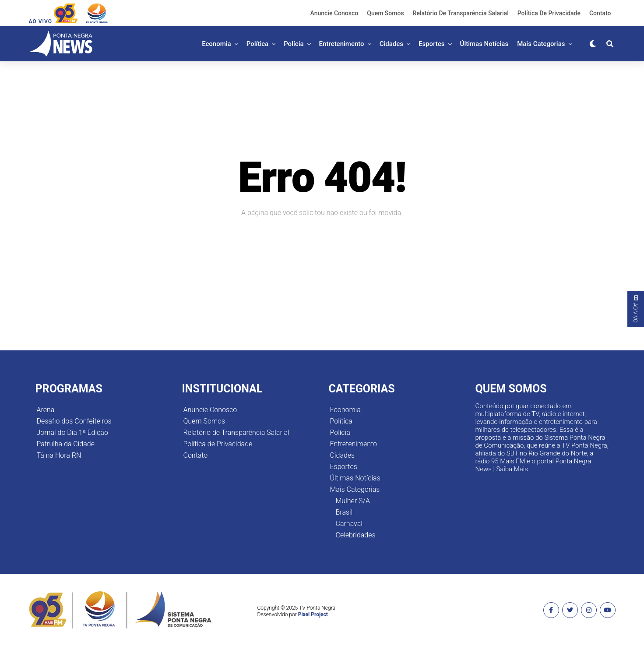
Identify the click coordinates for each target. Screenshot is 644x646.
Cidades (391, 44)
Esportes (432, 44)
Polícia (294, 44)
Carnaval (349, 524)
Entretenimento (342, 44)
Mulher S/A (353, 501)
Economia (216, 44)
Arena (46, 410)
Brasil (344, 512)
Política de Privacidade (549, 13)
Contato (600, 13)
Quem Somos (385, 13)
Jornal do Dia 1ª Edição (72, 432)
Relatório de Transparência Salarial (461, 13)
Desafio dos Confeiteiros (74, 421)
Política (257, 44)
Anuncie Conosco (334, 13)
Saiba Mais (512, 469)
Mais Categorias (541, 44)
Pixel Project (313, 614)
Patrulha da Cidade (66, 444)
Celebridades (356, 535)
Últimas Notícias (484, 44)
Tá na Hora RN (59, 455)
